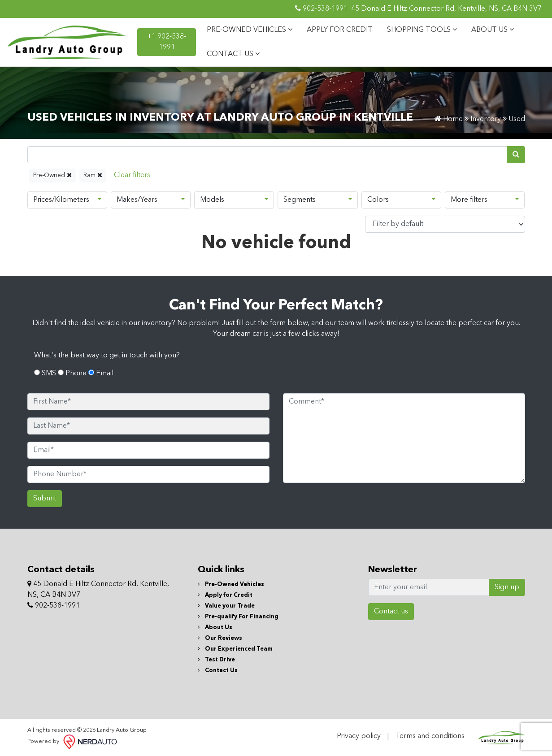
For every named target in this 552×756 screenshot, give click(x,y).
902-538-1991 (321, 9)
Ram (93, 175)
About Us (215, 628)
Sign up (507, 587)
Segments (300, 200)
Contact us (391, 612)
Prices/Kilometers (61, 200)
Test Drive (216, 660)
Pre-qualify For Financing (238, 617)
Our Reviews (220, 638)
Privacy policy (359, 736)
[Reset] (132, 176)
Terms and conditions (430, 736)
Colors (378, 200)
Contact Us (218, 671)
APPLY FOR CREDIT (340, 30)
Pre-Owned (52, 175)
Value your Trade (226, 606)
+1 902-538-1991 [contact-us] (167, 42)
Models (212, 200)
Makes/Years (137, 200)
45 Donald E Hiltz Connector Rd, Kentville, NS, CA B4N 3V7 (446, 9)
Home (449, 119)
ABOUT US (493, 30)
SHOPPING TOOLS (422, 30)
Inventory (486, 119)
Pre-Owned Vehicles (231, 584)
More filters (469, 200)
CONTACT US (233, 54)
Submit (45, 499)
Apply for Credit (225, 595)
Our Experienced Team (235, 649)
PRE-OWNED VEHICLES (250, 30)
